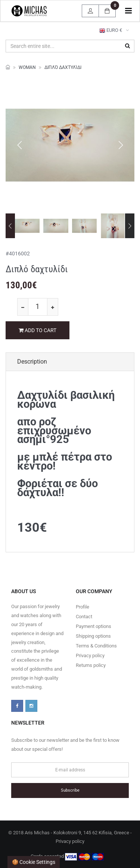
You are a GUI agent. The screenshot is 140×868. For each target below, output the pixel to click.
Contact (84, 617)
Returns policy (91, 665)
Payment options (94, 626)
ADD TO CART (38, 330)
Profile (83, 607)
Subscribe (70, 790)
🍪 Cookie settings (34, 862)
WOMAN (27, 67)
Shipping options (93, 636)
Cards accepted (67, 857)
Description (32, 362)
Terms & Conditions (96, 646)
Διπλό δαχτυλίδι (63, 67)
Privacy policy (90, 655)
